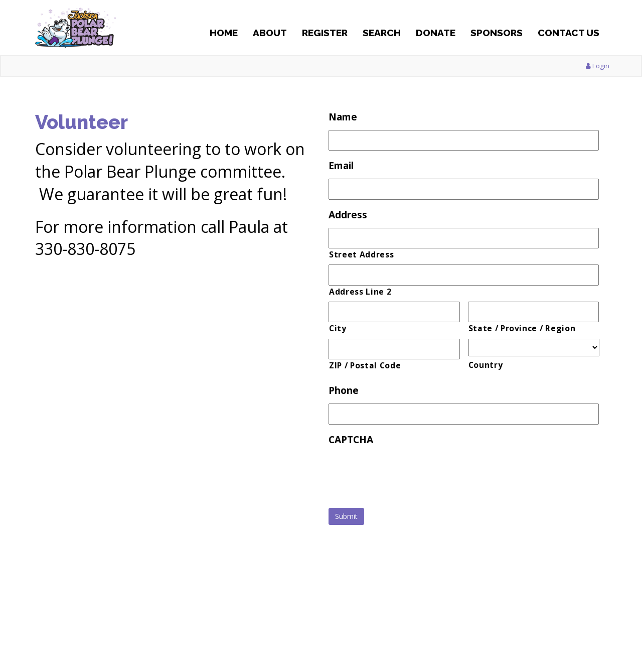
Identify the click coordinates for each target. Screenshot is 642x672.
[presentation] (405, 472)
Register (325, 33)
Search (382, 33)
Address (348, 215)
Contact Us (569, 33)
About (270, 33)
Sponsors (497, 33)
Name (343, 117)
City (338, 328)
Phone (344, 391)
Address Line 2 (360, 292)
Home (224, 33)
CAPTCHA (351, 440)
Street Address (361, 254)
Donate (436, 33)
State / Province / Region (522, 328)
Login (598, 66)
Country (486, 365)
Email (341, 166)
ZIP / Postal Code (365, 365)
